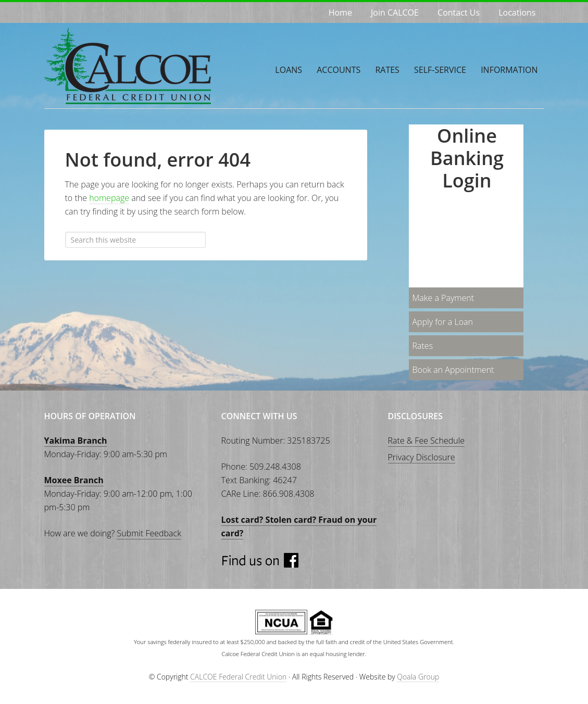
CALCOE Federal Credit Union (122, 66)
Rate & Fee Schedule (427, 441)
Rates (423, 346)
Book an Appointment (453, 370)
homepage (109, 198)
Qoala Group (418, 677)
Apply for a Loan (443, 322)
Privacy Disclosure (422, 457)
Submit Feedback (149, 533)
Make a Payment (443, 298)
